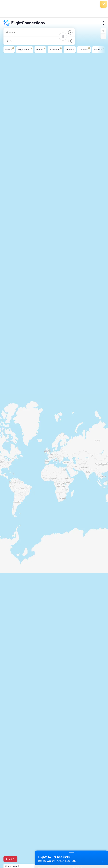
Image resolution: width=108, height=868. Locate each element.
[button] (103, 31)
